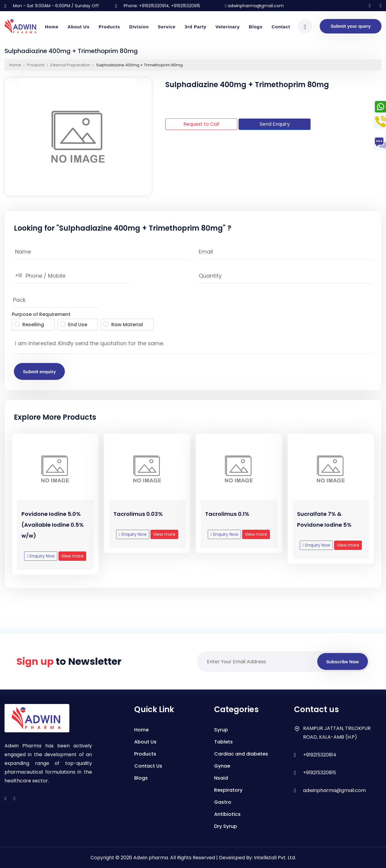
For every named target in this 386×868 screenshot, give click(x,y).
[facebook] (14, 799)
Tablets (223, 742)
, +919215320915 (185, 6)
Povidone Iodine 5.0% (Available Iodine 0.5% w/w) (53, 530)
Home (52, 27)
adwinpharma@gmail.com (254, 6)
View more (72, 561)
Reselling (29, 325)
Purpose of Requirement (41, 314)
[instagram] (5, 799)
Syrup (221, 730)
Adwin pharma (151, 858)
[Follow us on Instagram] (370, 6)
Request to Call (201, 124)
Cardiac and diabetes (241, 754)
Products (109, 27)
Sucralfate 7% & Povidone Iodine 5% (324, 524)
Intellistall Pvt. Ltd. (275, 858)
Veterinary (228, 27)
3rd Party (195, 27)
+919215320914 (154, 6)
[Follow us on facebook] (381, 6)
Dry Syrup (226, 826)
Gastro (223, 802)
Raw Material (123, 325)
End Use (74, 325)
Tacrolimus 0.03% (138, 519)
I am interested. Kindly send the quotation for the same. (193, 345)
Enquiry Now (41, 561)
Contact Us (148, 766)
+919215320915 (320, 773)
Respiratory (228, 790)
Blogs (256, 27)
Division (139, 27)
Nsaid (221, 778)
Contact (281, 27)
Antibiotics (227, 814)
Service (167, 27)
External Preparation (70, 65)
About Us (79, 27)
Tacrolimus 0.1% (227, 519)
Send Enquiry (275, 124)
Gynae (222, 766)
